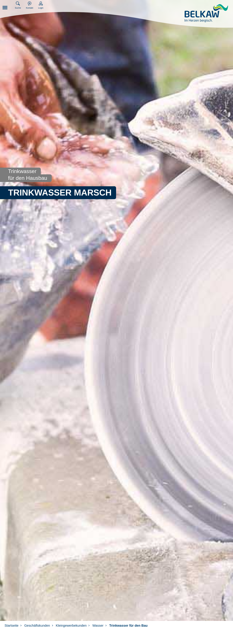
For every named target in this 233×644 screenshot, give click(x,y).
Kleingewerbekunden (71, 626)
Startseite (12, 626)
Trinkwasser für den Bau (128, 626)
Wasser (98, 626)
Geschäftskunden (37, 626)
